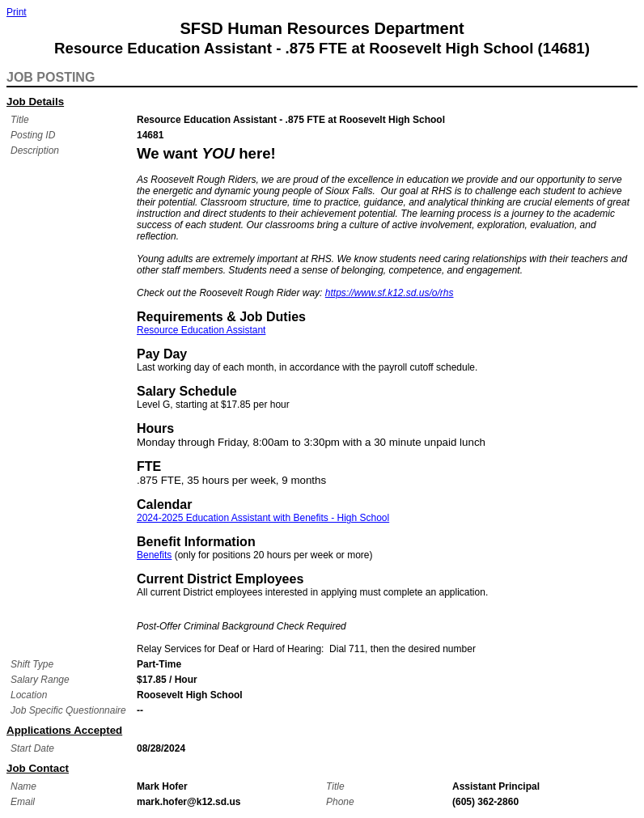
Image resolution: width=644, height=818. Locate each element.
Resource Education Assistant (201, 330)
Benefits (154, 555)
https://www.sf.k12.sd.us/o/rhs (390, 293)
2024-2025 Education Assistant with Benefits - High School (263, 518)
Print (17, 12)
